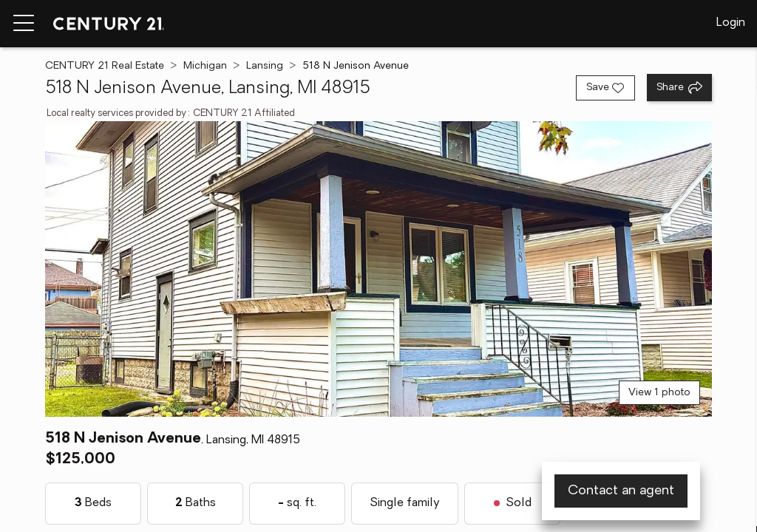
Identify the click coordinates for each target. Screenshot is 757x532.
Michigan (205, 66)
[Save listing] (605, 88)
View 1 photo (659, 393)
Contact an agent (621, 491)
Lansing (265, 66)
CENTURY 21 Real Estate (105, 66)
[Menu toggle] (24, 24)
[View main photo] (378, 269)
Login (731, 23)
